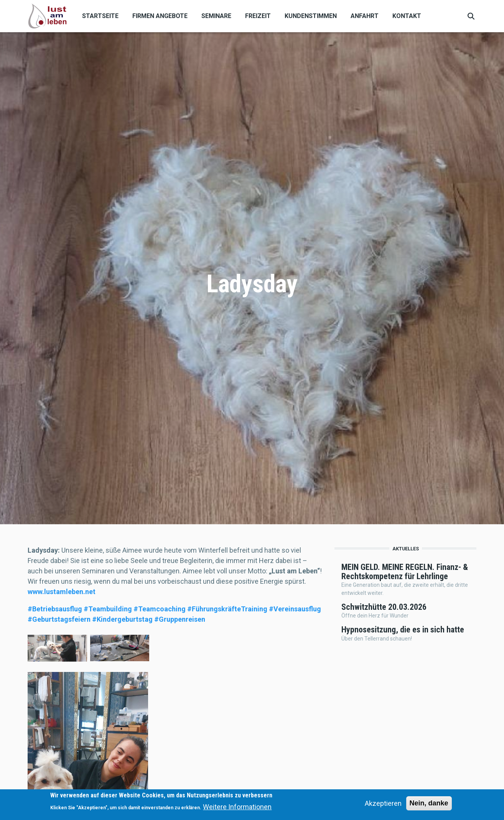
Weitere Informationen (237, 807)
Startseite (100, 16)
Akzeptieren (383, 803)
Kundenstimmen (311, 16)
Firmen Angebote (160, 16)
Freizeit (258, 16)
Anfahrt (365, 16)
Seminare (216, 16)
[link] (62, 592)
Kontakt (407, 16)
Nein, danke (429, 803)
